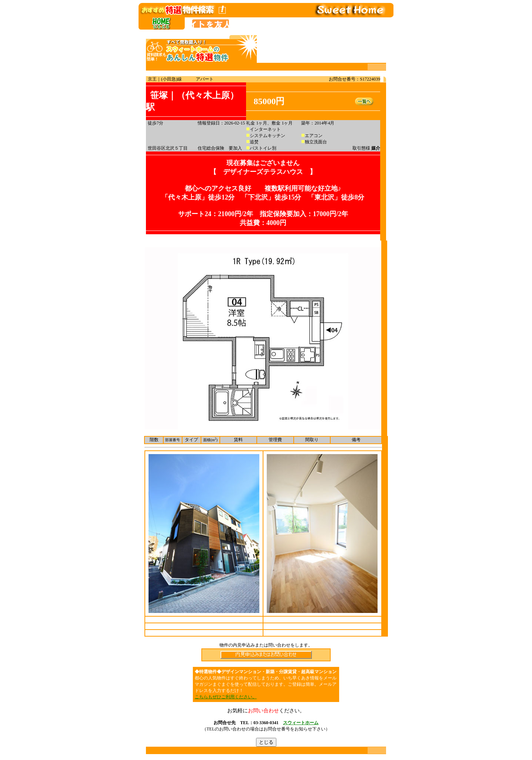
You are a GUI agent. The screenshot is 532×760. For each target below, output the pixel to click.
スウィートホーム (301, 723)
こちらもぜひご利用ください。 (226, 697)
